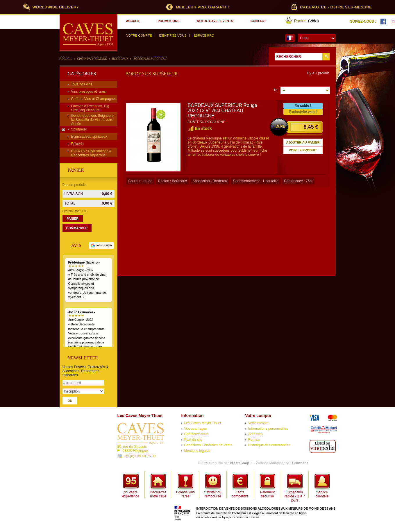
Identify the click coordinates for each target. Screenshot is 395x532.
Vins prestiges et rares (89, 92)
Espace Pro (204, 35)
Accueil (66, 59)
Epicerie (77, 144)
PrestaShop (240, 463)
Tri (276, 90)
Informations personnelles (268, 429)
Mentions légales (197, 451)
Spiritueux (79, 129)
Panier (76, 170)
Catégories (82, 74)
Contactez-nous (196, 434)
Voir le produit (303, 150)
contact (258, 21)
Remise (254, 440)
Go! (326, 57)
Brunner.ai (301, 463)
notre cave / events (215, 21)
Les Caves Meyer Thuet (203, 423)
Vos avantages (196, 429)
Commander (77, 228)
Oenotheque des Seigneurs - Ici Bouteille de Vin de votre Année (93, 120)
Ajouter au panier (303, 142)
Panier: (301, 21)
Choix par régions (92, 59)
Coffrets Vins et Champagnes (94, 99)
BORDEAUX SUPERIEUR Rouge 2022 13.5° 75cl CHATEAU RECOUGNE (222, 111)
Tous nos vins (82, 84)
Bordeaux (120, 59)
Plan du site (193, 440)
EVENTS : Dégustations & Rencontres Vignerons (91, 153)
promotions (168, 21)
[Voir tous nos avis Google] (101, 246)
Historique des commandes (269, 445)
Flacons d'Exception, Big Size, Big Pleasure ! (90, 108)
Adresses (255, 434)
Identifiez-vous (173, 35)
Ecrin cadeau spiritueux (89, 137)
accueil (133, 21)
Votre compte (139, 35)
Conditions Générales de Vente (208, 445)
